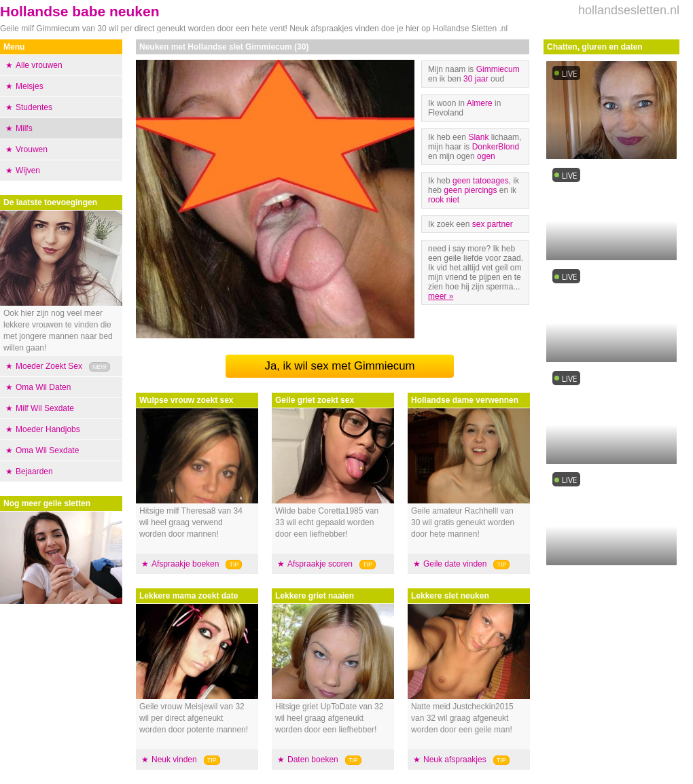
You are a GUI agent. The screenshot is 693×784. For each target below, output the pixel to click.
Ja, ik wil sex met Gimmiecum (340, 366)
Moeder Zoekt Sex (49, 366)
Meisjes (30, 86)
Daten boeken (313, 760)
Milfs (24, 128)
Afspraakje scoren (320, 564)
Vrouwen (32, 149)
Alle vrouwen (39, 65)
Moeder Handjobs (48, 429)
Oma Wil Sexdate (47, 450)
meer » (441, 296)
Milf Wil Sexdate (45, 408)
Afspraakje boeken (185, 564)
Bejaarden (34, 471)
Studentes (34, 107)
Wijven (28, 171)
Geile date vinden (455, 564)
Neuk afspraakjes (455, 760)
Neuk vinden (174, 760)
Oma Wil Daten (43, 387)
